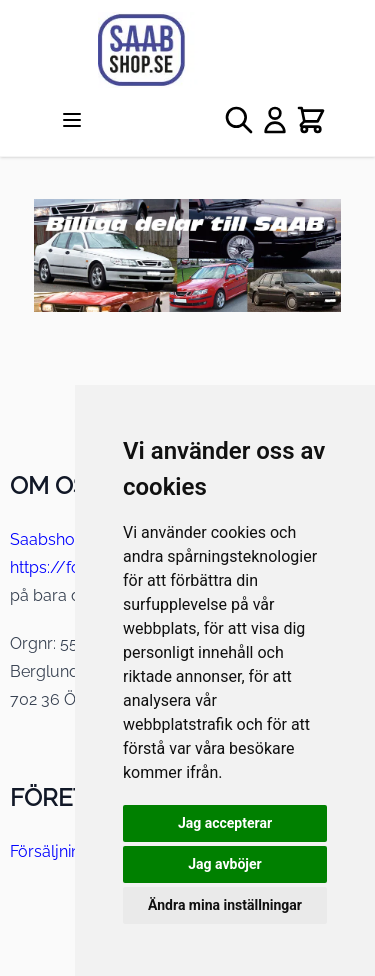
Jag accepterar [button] (225, 823)
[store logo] (187, 50)
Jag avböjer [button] (224, 864)
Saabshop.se (57, 539)
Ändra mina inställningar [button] (225, 905)
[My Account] (275, 120)
